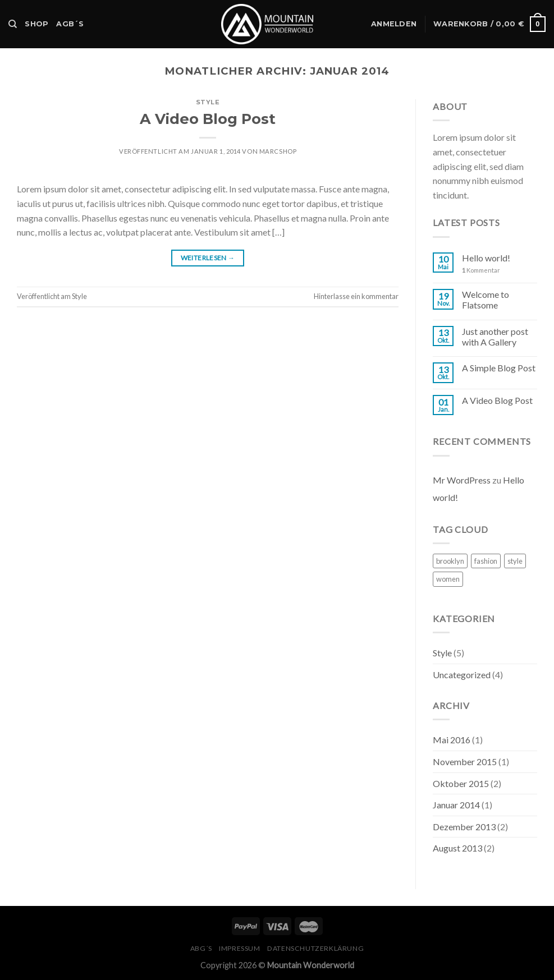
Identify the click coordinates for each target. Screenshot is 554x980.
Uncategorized (462, 675)
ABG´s (201, 948)
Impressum (240, 948)
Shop (36, 24)
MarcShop (278, 151)
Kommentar (481, 270)
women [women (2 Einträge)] (448, 579)
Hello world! (486, 258)
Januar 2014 (456, 805)
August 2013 (457, 848)
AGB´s (70, 24)
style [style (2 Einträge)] (515, 561)
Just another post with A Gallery (495, 337)
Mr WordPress (462, 480)
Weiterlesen (208, 258)
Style (208, 102)
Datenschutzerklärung (315, 948)
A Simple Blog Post (499, 368)
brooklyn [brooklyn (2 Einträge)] (450, 561)
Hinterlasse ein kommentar (356, 296)
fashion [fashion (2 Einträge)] (486, 561)
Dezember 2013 (464, 827)
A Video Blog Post (208, 119)
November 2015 (465, 762)
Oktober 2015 (461, 783)
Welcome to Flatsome (486, 300)
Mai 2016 (452, 740)
